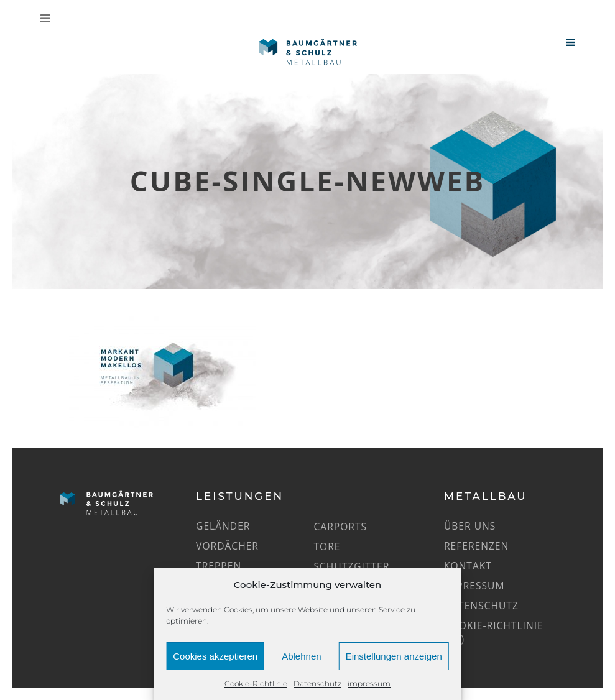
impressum (369, 684)
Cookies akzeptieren (215, 656)
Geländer (223, 526)
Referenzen (476, 546)
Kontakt (468, 566)
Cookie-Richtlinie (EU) (494, 632)
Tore (327, 546)
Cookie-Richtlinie (256, 684)
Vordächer (227, 546)
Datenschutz (317, 684)
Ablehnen (301, 656)
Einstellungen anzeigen (394, 656)
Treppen (219, 566)
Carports (341, 527)
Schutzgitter (352, 566)
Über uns (470, 526)
